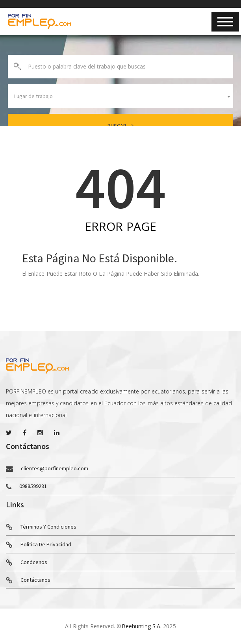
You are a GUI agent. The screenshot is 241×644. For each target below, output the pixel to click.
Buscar (120, 126)
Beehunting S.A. (142, 626)
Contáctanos (28, 580)
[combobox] (120, 96)
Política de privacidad (39, 545)
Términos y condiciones (41, 527)
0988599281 (33, 486)
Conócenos (27, 562)
